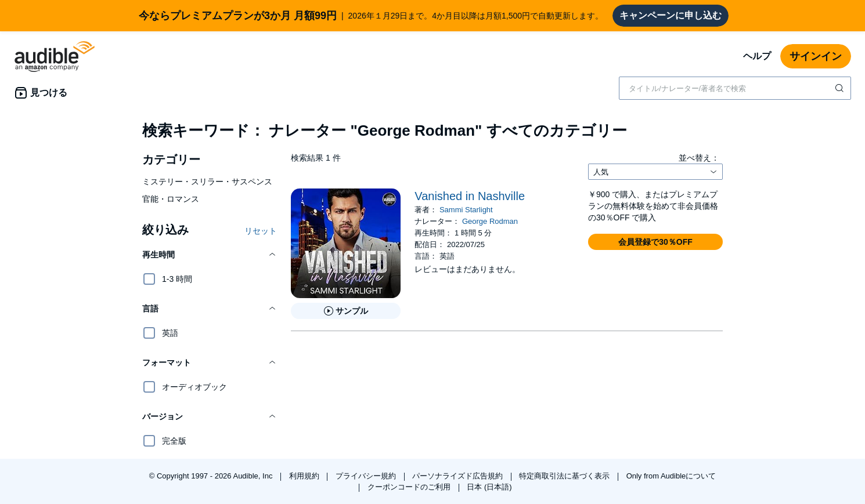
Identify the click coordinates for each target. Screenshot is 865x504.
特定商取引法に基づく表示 (565, 476)
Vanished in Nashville (470, 196)
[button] (210, 255)
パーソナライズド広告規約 (459, 476)
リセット (261, 231)
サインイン (816, 56)
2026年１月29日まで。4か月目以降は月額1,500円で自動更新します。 (371, 16)
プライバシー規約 (367, 476)
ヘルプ (757, 56)
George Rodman (490, 221)
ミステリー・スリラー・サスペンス (207, 182)
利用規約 (305, 476)
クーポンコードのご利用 (410, 487)
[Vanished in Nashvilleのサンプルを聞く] (346, 311)
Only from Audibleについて (671, 476)
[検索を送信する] (841, 88)
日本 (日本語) (489, 487)
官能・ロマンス (171, 199)
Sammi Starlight (466, 210)
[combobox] (735, 88)
